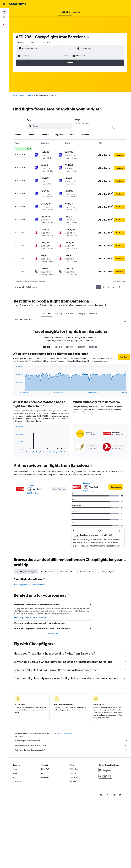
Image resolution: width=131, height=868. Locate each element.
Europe (22, 95)
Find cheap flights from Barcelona (30, 618)
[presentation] (88, 37)
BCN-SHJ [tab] (58, 314)
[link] (116, 487)
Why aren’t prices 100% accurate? (71, 750)
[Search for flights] (4, 12)
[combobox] (46, 42)
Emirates (31, 485)
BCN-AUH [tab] (70, 314)
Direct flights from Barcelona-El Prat (29, 585)
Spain (29, 95)
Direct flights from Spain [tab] (26, 572)
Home (15, 95)
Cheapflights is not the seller (71, 741)
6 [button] (120, 287)
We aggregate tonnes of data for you (71, 745)
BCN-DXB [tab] (93, 314)
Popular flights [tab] (108, 572)
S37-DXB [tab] (47, 314)
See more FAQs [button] (53, 634)
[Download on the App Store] (105, 776)
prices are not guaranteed (65, 733)
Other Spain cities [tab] (67, 572)
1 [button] (98, 287)
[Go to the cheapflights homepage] (19, 4)
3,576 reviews (33, 493)
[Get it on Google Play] (105, 770)
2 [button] (103, 287)
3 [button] (109, 287)
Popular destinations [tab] (88, 572)
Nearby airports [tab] (48, 572)
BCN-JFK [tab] (81, 314)
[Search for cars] (4, 17)
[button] (4, 4)
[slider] (114, 127)
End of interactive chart (15, 451)
